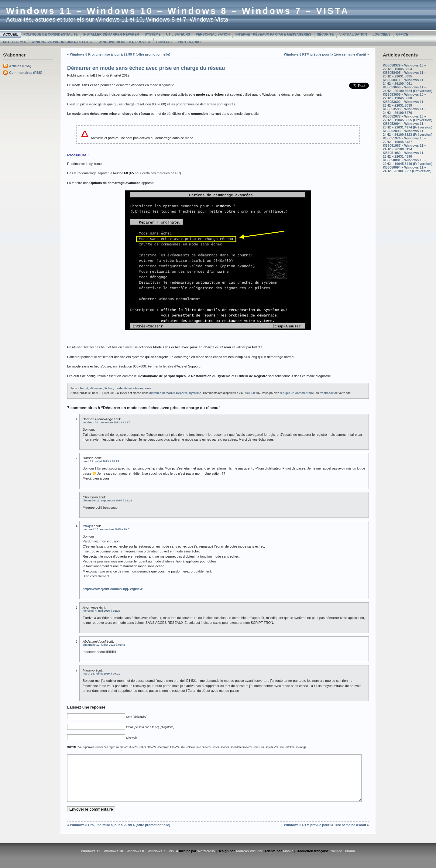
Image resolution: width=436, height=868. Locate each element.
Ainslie (288, 860)
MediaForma (14, 42)
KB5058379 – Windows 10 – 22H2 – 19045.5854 (405, 67)
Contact (164, 42)
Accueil (10, 34)
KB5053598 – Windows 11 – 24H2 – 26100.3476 (405, 111)
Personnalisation (213, 34)
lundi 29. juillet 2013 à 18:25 (101, 461)
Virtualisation (353, 34)
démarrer (96, 388)
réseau (138, 388)
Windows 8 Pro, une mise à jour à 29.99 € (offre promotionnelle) (120, 54)
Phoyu (88, 526)
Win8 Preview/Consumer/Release (62, 42)
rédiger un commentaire (297, 393)
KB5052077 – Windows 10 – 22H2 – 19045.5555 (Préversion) (408, 118)
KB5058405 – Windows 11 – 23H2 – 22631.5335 (405, 74)
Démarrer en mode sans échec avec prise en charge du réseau (146, 68)
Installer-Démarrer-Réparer (111, 34)
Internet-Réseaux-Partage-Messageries (273, 34)
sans (148, 388)
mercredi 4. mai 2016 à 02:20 (101, 611)
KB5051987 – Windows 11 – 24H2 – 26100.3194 (405, 147)
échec (109, 388)
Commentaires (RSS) (26, 73)
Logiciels (381, 34)
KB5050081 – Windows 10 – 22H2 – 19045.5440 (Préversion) (408, 162)
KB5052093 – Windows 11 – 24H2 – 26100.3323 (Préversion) (408, 133)
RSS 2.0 (249, 393)
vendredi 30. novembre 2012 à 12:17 (106, 422)
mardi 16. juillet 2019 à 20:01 (101, 674)
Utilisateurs (178, 34)
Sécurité (325, 34)
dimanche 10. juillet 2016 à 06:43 (104, 645)
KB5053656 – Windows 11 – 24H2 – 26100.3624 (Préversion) (408, 89)
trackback (327, 393)
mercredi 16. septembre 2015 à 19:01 (107, 529)
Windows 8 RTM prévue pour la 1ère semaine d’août (325, 54)
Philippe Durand (342, 860)
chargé (83, 388)
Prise (128, 388)
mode (118, 388)
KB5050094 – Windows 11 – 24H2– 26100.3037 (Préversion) (407, 169)
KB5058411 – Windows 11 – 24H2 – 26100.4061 (405, 82)
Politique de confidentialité (51, 34)
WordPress (206, 860)
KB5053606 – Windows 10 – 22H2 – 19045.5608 (405, 96)
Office (402, 34)
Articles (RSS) (20, 66)
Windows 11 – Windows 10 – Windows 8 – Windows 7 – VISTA (178, 11)
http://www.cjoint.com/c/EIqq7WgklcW (113, 589)
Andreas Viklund (249, 860)
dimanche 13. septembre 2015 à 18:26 (107, 501)
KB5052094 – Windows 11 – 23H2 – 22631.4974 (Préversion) (408, 125)
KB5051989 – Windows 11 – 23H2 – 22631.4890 (405, 155)
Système (153, 34)
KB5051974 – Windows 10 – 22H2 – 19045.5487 (405, 140)
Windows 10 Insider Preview (125, 42)
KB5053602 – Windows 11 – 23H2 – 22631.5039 (405, 104)
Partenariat (189, 42)
